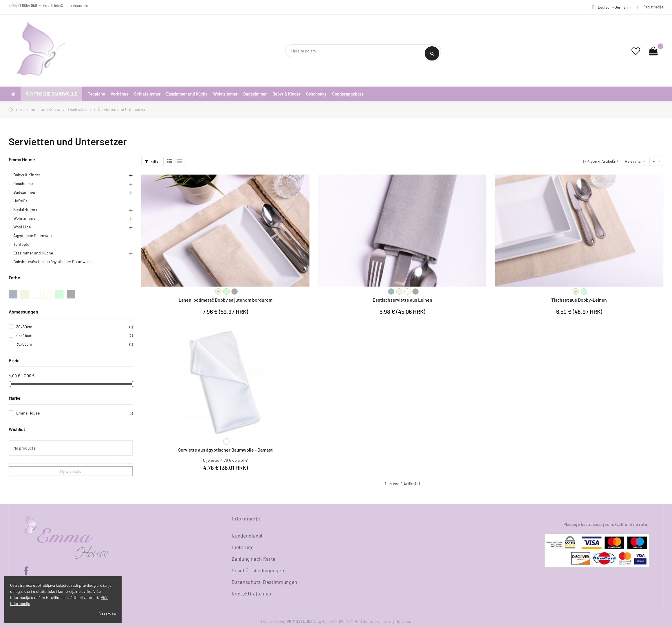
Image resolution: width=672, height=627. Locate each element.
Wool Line (22, 227)
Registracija (653, 7)
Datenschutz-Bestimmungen (264, 582)
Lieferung (243, 547)
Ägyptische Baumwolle (33, 235)
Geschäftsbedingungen (258, 570)
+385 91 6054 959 (23, 5)
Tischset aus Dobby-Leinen (579, 300)
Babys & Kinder (27, 175)
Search (432, 54)
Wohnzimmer (25, 218)
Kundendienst (247, 536)
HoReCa (20, 201)
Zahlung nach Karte (254, 559)
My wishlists (71, 471)
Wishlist (17, 429)
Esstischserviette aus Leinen (402, 300)
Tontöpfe (21, 244)
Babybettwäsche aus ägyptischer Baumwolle (52, 262)
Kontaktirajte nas (251, 593)
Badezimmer (24, 192)
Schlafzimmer (25, 209)
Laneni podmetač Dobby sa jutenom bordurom (226, 300)
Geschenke (23, 183)
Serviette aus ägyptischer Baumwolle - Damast (225, 450)
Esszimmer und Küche (33, 253)
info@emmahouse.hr (71, 5)
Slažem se (107, 614)
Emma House (22, 159)
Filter (152, 161)
